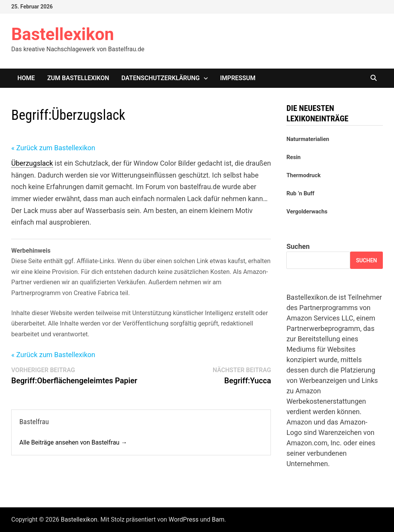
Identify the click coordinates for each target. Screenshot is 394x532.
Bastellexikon (63, 34)
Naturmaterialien (308, 139)
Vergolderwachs (307, 211)
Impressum (238, 78)
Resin (293, 157)
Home (26, 78)
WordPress (184, 519)
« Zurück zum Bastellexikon (53, 148)
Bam (218, 519)
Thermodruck (303, 175)
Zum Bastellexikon (78, 78)
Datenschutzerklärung (161, 78)
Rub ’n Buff (300, 193)
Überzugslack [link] (32, 163)
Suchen (298, 246)
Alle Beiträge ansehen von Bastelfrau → (73, 442)
